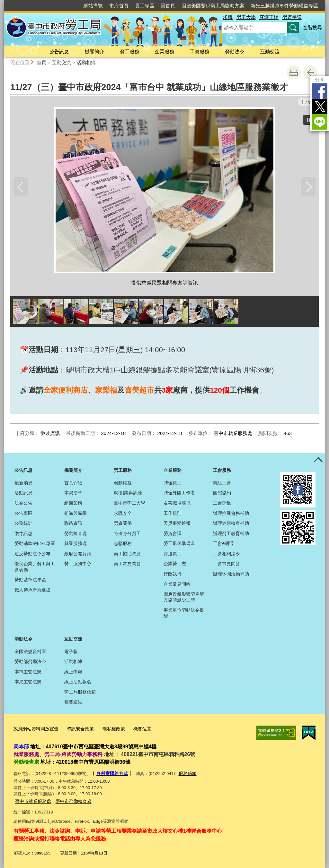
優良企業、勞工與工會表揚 (35, 568)
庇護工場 (269, 17)
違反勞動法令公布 (32, 555)
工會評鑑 (222, 504)
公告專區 (23, 514)
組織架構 (73, 504)
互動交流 (270, 51)
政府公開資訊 (78, 555)
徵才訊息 (23, 534)
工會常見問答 (227, 565)
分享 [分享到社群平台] (320, 80)
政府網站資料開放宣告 (34, 730)
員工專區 (145, 6)
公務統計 (23, 524)
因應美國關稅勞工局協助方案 (213, 6)
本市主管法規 (28, 673)
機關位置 (135, 730)
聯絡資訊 (73, 524)
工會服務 (200, 51)
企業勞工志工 (177, 565)
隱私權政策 (108, 730)
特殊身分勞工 (127, 534)
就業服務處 (76, 545)
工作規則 (173, 514)
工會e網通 (223, 545)
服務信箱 (185, 774)
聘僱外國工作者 (179, 494)
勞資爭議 (292, 17)
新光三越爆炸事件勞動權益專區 (284, 6)
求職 (228, 17)
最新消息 (23, 484)
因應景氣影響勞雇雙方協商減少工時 (184, 598)
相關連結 (73, 703)
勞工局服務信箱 (80, 693)
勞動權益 (123, 484)
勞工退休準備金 (179, 545)
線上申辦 (73, 673)
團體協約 (222, 494)
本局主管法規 (28, 683)
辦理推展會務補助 (231, 514)
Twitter (320, 106)
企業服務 (164, 51)
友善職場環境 (177, 504)
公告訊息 (59, 51)
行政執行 (173, 575)
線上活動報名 (78, 683)
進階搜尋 (312, 27)
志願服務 (123, 545)
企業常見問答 (177, 585)
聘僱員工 (173, 484)
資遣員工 (173, 555)
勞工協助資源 (127, 555)
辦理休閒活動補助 (231, 575)
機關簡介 (94, 51)
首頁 (41, 62)
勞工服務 (129, 51)
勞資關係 (123, 524)
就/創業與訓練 (128, 494)
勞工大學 (246, 17)
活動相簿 (86, 62)
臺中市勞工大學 (129, 504)
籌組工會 (222, 484)
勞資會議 (173, 534)
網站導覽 (93, 6)
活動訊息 (23, 494)
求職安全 (123, 514)
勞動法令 (235, 51)
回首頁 (168, 6)
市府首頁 (119, 6)
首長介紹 (73, 484)
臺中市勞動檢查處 (70, 801)
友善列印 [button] (294, 72)
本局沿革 (73, 494)
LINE (320, 122)
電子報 (71, 652)
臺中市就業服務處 (32, 801)
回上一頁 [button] (310, 72)
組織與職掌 (76, 514)
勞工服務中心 (78, 565)
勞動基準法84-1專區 (35, 545)
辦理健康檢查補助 (231, 524)
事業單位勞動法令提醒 (184, 614)
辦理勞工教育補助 (231, 534)
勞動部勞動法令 (30, 662)
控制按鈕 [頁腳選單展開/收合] (318, 461)
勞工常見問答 (127, 565)
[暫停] (309, 119)
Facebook (320, 91)
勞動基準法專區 (30, 581)
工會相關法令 (227, 555)
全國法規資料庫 (30, 652)
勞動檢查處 (76, 534)
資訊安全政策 (76, 730)
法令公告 (23, 504)
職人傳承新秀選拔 (32, 591)
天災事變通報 (177, 524)
